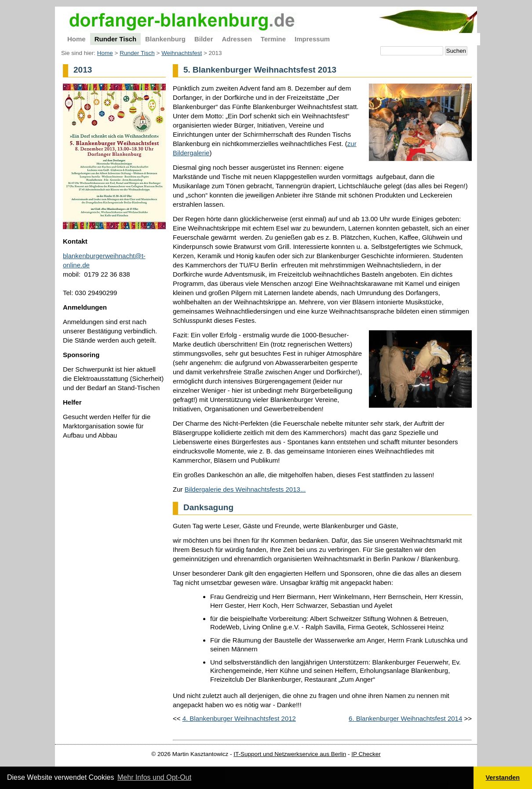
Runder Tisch (137, 53)
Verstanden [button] (503, 778)
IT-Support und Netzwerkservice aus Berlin (290, 754)
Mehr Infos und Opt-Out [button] (154, 777)
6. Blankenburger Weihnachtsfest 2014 (405, 718)
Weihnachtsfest (182, 53)
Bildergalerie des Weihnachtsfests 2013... (245, 489)
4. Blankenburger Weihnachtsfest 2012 (239, 718)
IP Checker (366, 754)
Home (105, 53)
